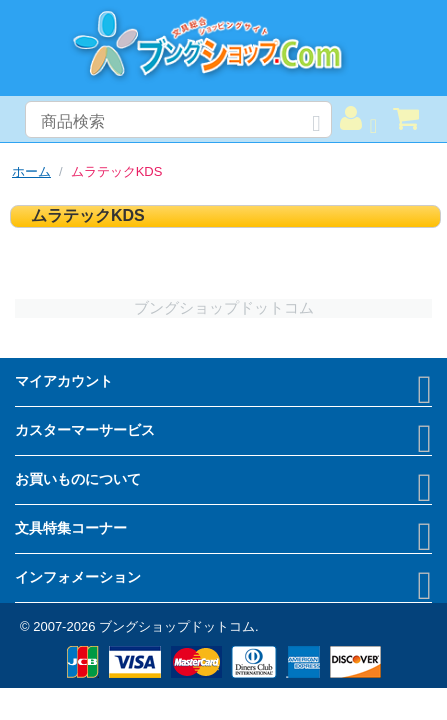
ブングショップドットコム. (179, 626)
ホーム (31, 171)
